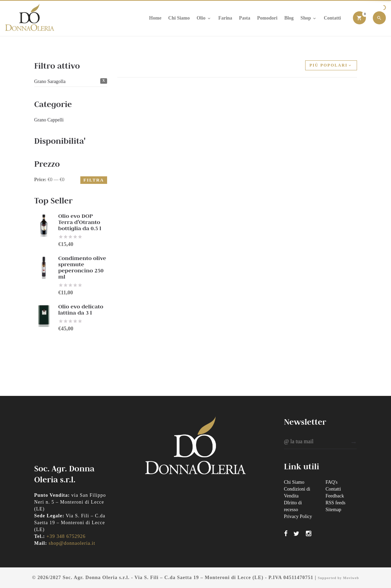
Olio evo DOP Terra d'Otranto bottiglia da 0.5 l (80, 222)
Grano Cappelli (49, 120)
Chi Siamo (179, 18)
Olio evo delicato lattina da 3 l (81, 310)
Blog (289, 18)
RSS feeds (335, 503)
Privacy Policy (298, 516)
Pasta (245, 18)
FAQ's (331, 482)
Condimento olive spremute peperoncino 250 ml (82, 267)
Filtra (94, 180)
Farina (225, 18)
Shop (309, 18)
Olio (204, 18)
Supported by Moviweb (338, 578)
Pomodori (267, 18)
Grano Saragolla (50, 81)
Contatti (332, 18)
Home (155, 18)
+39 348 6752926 (66, 536)
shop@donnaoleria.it (72, 543)
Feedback (335, 496)
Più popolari (331, 65)
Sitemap (333, 510)
